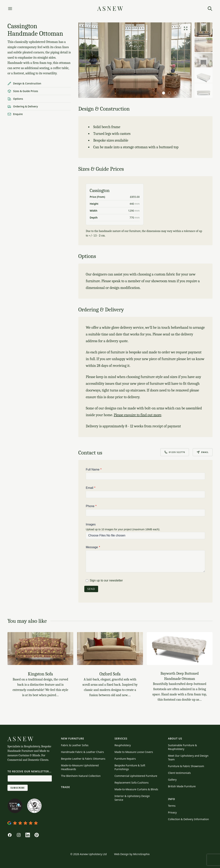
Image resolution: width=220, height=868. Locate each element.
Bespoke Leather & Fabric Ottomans (83, 759)
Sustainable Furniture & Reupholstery (183, 747)
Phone (90, 506)
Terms (172, 806)
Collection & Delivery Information (189, 819)
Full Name (93, 469)
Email (203, 452)
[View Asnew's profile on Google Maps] (30, 823)
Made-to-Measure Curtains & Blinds (136, 789)
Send (91, 589)
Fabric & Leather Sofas (75, 745)
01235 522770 (175, 452)
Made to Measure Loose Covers (134, 752)
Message (92, 547)
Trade (65, 787)
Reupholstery (123, 745)
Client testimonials (179, 773)
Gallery (172, 780)
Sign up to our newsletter (106, 580)
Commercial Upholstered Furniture (136, 776)
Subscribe (18, 788)
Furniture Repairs (125, 759)
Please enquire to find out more (137, 415)
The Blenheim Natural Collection (81, 776)
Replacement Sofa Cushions (132, 783)
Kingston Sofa (40, 674)
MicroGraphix (141, 854)
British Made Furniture (182, 786)
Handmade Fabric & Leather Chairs (82, 752)
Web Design (122, 854)
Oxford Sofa (110, 674)
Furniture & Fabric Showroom (186, 766)
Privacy (172, 812)
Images (91, 524)
